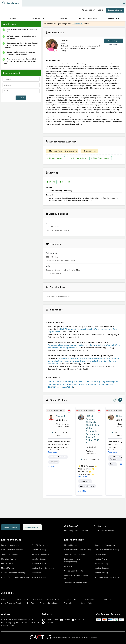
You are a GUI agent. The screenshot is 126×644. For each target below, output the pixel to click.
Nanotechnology (56, 158)
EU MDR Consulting (40, 545)
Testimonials (90, 599)
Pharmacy (54, 462)
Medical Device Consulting (43, 568)
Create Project (114, 41)
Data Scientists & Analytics (12, 550)
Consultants (63, 18)
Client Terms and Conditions (13, 603)
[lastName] (21, 85)
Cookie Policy (87, 603)
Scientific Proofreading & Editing (78, 550)
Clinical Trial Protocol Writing (107, 550)
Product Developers (88, 18)
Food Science (7, 564)
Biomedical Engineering (105, 545)
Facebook (78, 620)
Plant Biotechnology (102, 158)
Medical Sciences (102, 568)
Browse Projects (73, 599)
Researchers (113, 18)
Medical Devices (71, 545)
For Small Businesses (10, 545)
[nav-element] (115, 400)
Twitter (65, 620)
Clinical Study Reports (73, 571)
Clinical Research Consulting (13, 573)
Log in (101, 10)
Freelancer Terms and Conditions (44, 603)
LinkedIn (47, 623)
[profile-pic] (51, 418)
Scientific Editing (39, 564)
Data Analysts (38, 18)
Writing (51, 182)
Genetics (68, 566)
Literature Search (39, 559)
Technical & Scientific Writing (76, 583)
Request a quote (77, 24)
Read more (53, 452)
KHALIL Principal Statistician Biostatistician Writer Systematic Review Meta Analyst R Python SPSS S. (93, 430)
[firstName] (21, 79)
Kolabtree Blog (50, 620)
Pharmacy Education (58, 457)
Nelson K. (61, 416)
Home (4, 599)
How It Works (36, 599)
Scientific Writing (39, 550)
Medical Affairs (101, 559)
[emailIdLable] (21, 91)
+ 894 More (83, 491)
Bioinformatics (90, 151)
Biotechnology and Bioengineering (72, 560)
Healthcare (36, 573)
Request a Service (115, 10)
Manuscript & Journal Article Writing (76, 577)
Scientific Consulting (10, 554)
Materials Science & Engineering (63, 151)
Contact (21, 98)
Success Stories (18, 599)
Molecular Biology (78, 158)
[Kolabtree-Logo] (10, 3)
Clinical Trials (85, 481)
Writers (13, 18)
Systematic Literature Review (107, 577)
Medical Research (39, 577)
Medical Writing (8, 568)
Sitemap (104, 599)
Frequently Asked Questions (76, 531)
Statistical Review (9, 559)
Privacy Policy (70, 603)
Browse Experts (54, 599)
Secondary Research (40, 554)
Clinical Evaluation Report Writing (15, 577)
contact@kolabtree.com (104, 531)
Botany (113, 464)
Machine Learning (87, 486)
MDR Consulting (101, 564)
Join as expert (88, 10)
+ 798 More (53, 467)
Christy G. (121, 416)
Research (65, 182)
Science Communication (75, 554)
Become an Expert (44, 528)
